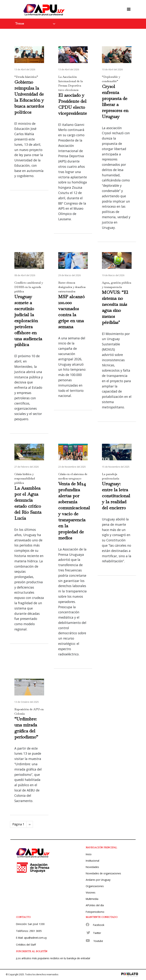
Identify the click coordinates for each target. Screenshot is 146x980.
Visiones (91, 892)
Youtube (98, 941)
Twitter (97, 933)
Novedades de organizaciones (103, 873)
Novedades (92, 867)
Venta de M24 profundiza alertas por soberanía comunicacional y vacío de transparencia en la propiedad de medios (74, 511)
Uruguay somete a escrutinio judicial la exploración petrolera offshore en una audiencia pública (28, 321)
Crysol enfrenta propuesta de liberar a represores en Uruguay (115, 101)
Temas (20, 23)
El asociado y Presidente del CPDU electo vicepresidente (73, 104)
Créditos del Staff (26, 945)
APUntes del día (95, 905)
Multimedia (92, 899)
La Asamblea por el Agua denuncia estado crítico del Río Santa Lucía (28, 503)
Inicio (89, 854)
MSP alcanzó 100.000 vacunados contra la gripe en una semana (71, 312)
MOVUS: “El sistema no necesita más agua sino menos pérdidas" (115, 307)
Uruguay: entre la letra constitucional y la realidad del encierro (116, 496)
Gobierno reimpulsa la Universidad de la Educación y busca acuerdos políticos (29, 97)
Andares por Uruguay (98, 880)
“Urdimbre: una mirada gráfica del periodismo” (26, 728)
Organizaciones (95, 886)
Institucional (92, 861)
